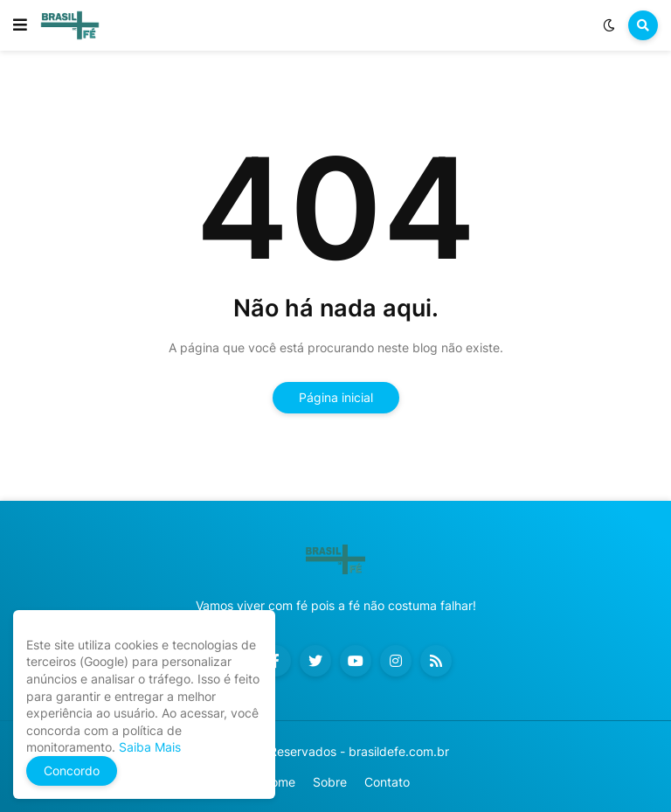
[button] (20, 25)
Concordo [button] (72, 770)
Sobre (330, 782)
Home (279, 782)
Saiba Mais (148, 747)
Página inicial (336, 397)
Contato (387, 782)
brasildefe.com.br (399, 751)
